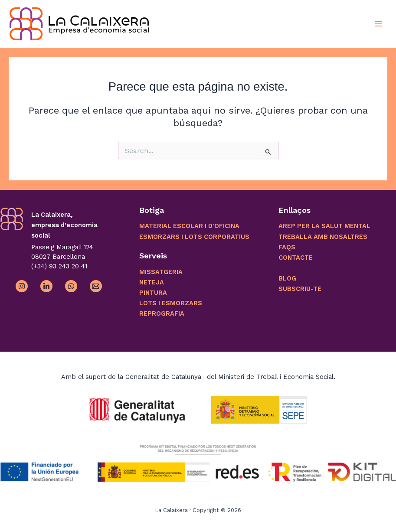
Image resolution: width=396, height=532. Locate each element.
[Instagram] (22, 286)
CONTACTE (296, 258)
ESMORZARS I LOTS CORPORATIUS (194, 237)
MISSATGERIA (161, 272)
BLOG (287, 278)
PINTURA (153, 293)
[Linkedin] (46, 286)
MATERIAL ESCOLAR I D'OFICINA (189, 226)
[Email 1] (96, 286)
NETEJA (152, 282)
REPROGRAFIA (162, 313)
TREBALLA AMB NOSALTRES (323, 237)
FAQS (287, 247)
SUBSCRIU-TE (300, 289)
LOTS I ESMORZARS (171, 303)
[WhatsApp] (71, 286)
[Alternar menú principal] (379, 23)
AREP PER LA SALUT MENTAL (324, 226)
